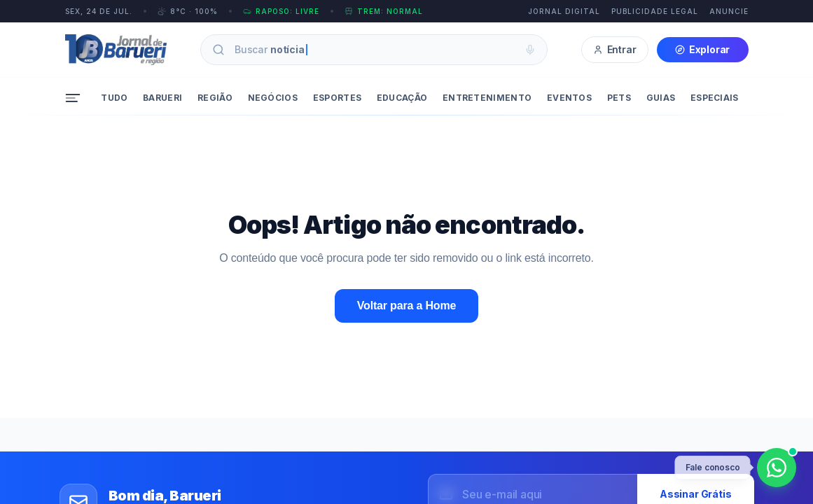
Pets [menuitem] (619, 98)
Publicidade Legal (655, 11)
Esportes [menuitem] (337, 98)
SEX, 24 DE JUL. (99, 11)
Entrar (615, 49)
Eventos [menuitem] (569, 98)
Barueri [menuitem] (162, 98)
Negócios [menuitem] (273, 98)
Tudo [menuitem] (114, 98)
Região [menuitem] (215, 98)
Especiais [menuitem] (715, 98)
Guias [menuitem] (661, 98)
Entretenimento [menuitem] (487, 98)
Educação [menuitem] (402, 98)
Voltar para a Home (406, 306)
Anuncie (729, 11)
